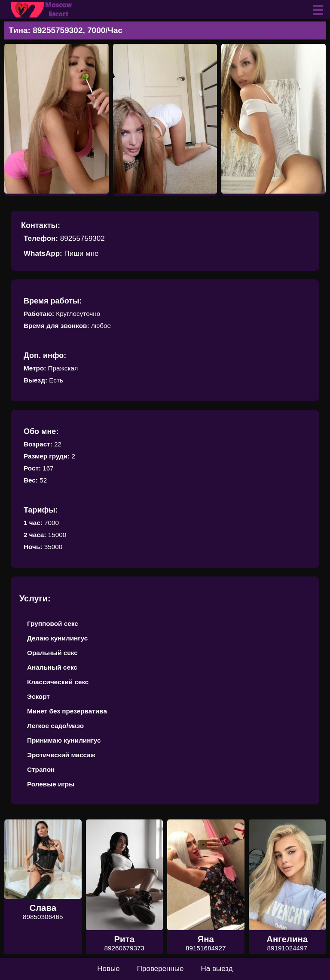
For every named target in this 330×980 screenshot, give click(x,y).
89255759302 (82, 238)
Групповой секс (53, 623)
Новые (108, 969)
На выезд (217, 969)
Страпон (41, 769)
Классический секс (58, 682)
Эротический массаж (61, 755)
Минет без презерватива (67, 711)
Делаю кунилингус (57, 638)
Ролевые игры (51, 784)
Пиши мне (81, 253)
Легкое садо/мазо (55, 726)
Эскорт (38, 696)
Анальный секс (52, 667)
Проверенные (160, 969)
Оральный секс (52, 653)
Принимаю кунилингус (64, 740)
